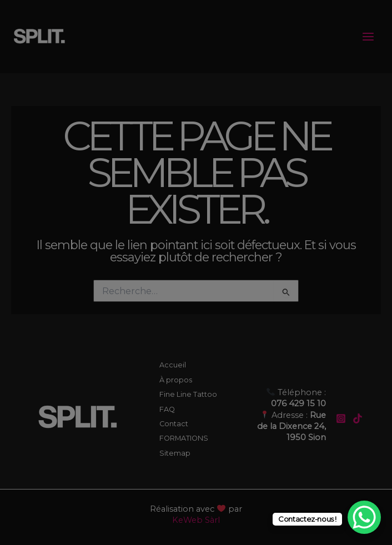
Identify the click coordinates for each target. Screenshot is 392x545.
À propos (176, 380)
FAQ (167, 409)
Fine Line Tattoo (188, 394)
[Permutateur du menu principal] (368, 37)
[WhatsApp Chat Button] (364, 517)
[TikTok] (358, 418)
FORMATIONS (184, 438)
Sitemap (175, 453)
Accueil (173, 365)
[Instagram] (341, 418)
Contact (174, 424)
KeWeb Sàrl (196, 520)
